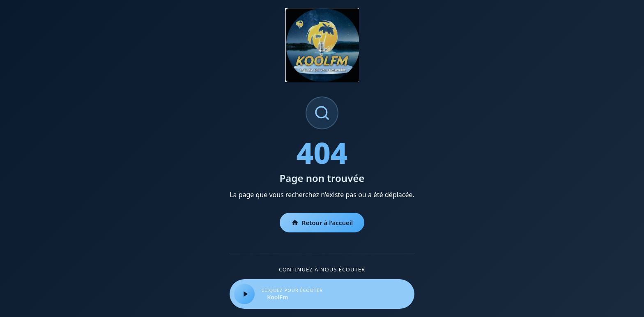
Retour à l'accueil (322, 223)
